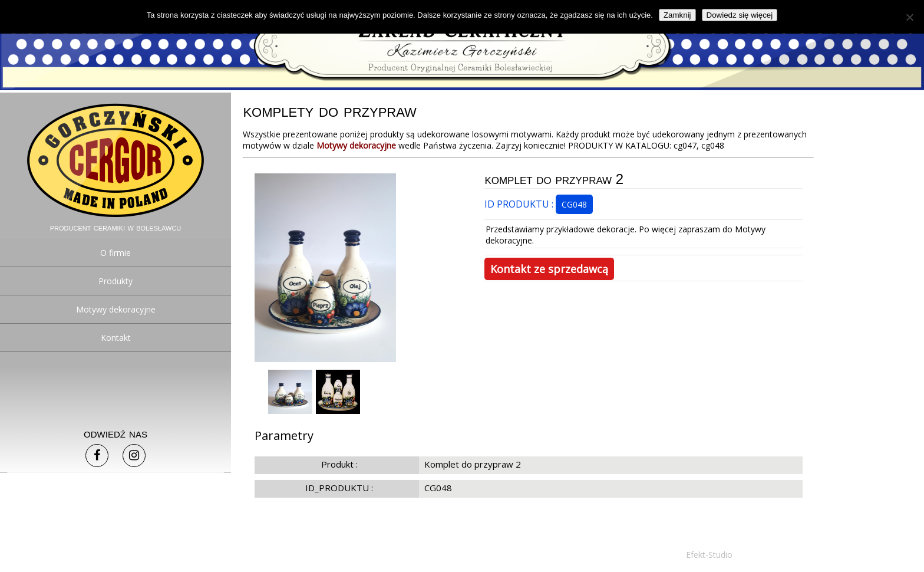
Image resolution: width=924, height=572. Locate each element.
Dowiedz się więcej (740, 15)
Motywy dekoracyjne (116, 309)
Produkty (115, 281)
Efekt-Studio (709, 555)
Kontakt (116, 338)
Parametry (284, 435)
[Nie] (909, 17)
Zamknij (677, 15)
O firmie (115, 253)
